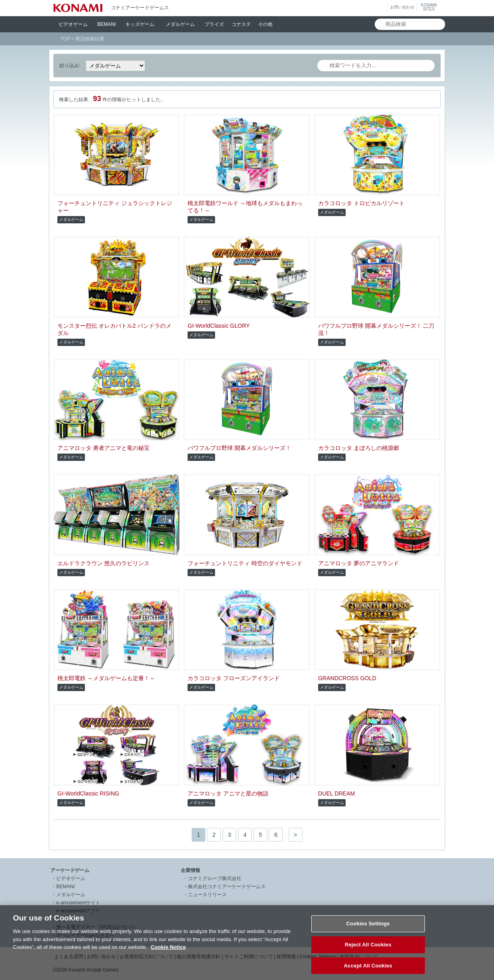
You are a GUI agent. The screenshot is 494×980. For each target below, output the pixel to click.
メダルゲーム (71, 895)
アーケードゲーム (70, 870)
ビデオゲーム (71, 878)
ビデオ (73, 24)
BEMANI (107, 24)
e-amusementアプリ (78, 911)
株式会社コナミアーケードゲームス (227, 887)
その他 (265, 24)
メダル (180, 24)
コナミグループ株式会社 (215, 878)
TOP (65, 39)
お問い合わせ (402, 7)
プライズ (214, 24)
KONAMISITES (429, 7)
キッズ (140, 24)
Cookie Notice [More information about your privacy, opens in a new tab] (168, 953)
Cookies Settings (368, 930)
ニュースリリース (207, 895)
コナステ (241, 24)
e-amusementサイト (78, 903)
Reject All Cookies (368, 951)
